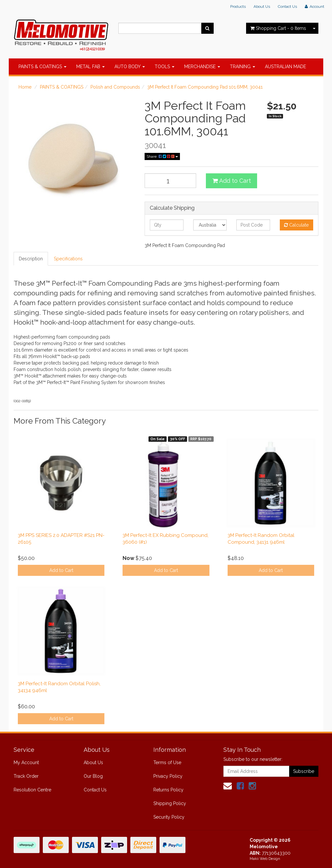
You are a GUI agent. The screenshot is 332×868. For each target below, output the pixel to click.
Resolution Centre (32, 790)
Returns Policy (168, 790)
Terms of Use (167, 763)
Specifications (68, 259)
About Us (262, 6)
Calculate (296, 225)
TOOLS (165, 67)
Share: (162, 156)
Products (238, 6)
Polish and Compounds (115, 87)
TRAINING (243, 67)
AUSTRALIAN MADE (285, 67)
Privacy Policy (168, 776)
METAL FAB (90, 67)
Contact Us (287, 6)
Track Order (26, 776)
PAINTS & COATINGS (42, 67)
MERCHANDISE (202, 67)
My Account (26, 763)
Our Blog (93, 776)
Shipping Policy (170, 803)
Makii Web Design (265, 859)
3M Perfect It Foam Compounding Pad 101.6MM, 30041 (205, 87)
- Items (278, 28)
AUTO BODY (130, 67)
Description (31, 259)
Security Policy (169, 817)
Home (25, 87)
